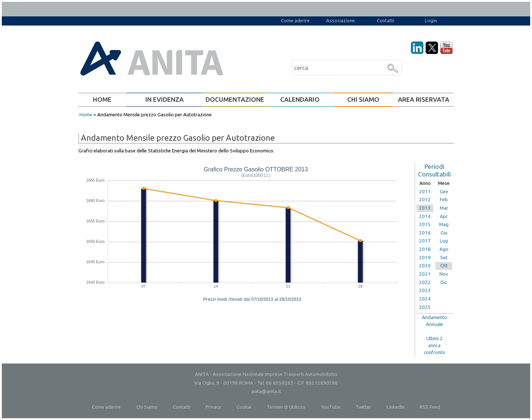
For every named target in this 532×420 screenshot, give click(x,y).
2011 (425, 192)
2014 (425, 216)
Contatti (386, 21)
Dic (444, 282)
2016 (425, 233)
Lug (444, 241)
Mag (444, 224)
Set (444, 258)
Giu (444, 233)
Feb (444, 200)
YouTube (331, 407)
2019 (425, 258)
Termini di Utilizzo (286, 407)
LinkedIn (396, 407)
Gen (444, 192)
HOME (102, 99)
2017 (425, 241)
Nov (444, 274)
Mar (444, 208)
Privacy (213, 407)
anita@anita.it (266, 391)
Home (86, 115)
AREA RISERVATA (424, 99)
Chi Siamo (147, 407)
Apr (444, 216)
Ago (444, 249)
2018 (425, 249)
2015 (425, 224)
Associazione (341, 21)
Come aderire (295, 21)
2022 (425, 282)
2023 (425, 290)
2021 (425, 274)
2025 (425, 307)
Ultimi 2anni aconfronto (435, 345)
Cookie (244, 407)
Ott (444, 266)
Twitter (363, 407)
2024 (425, 299)
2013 (425, 208)
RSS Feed (430, 407)
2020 (425, 266)
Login (431, 21)
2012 (425, 200)
